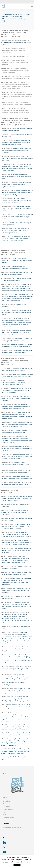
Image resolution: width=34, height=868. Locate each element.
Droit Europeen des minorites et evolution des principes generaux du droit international (15, 512)
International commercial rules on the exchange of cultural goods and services (16, 669)
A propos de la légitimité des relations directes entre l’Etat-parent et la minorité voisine (16, 177)
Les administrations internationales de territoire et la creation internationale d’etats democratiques (13, 383)
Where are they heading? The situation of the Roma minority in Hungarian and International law (16, 590)
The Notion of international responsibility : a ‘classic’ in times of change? (16, 649)
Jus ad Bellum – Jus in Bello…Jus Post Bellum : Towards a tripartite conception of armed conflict (16, 707)
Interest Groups (8, 809)
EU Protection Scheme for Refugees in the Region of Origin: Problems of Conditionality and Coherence (17, 449)
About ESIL (6, 801)
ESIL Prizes (6, 807)
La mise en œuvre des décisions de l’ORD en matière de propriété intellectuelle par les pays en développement (16, 391)
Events (5, 812)
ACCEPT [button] (17, 865)
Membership (7, 804)
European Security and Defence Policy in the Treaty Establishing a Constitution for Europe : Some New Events (17, 498)
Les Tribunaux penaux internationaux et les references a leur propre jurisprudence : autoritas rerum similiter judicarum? (16, 534)
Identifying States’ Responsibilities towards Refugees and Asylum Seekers (15, 465)
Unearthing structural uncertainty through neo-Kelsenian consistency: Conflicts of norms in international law (15, 407)
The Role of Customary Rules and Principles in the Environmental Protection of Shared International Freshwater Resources (17, 425)
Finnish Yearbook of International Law (15, 43)
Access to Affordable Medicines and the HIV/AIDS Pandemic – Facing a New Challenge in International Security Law (16, 542)
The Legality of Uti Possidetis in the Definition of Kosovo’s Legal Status (17, 159)
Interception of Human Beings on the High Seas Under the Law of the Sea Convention (16, 209)
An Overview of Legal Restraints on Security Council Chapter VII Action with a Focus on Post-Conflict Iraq (16, 526)
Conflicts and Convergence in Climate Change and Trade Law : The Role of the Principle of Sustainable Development (16, 751)
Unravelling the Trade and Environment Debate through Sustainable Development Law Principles (15, 691)
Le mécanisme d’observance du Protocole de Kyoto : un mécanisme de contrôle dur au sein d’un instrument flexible (17, 457)
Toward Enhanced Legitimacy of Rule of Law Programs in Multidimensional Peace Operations (16, 399)
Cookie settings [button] (26, 862)
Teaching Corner (8, 818)
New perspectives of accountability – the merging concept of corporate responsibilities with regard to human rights (16, 677)
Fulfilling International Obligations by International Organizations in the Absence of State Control (17, 550)
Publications (7, 815)
